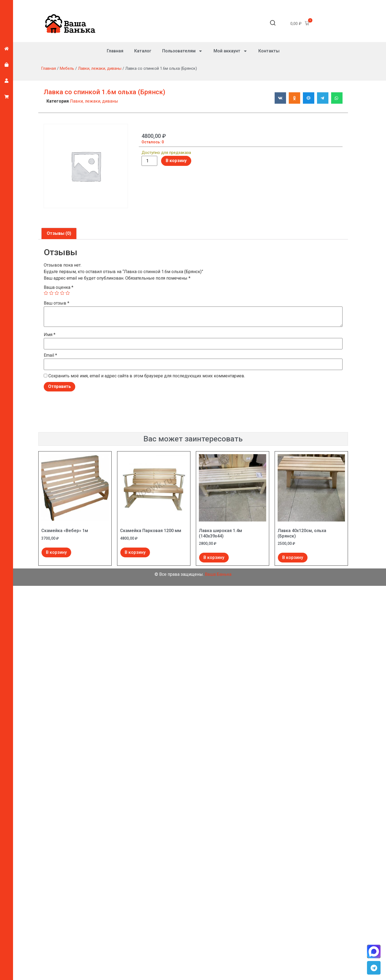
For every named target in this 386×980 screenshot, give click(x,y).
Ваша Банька (218, 574)
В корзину (176, 161)
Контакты (269, 51)
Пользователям (182, 51)
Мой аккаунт (230, 51)
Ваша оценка (59, 287)
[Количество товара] (149, 161)
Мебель (67, 68)
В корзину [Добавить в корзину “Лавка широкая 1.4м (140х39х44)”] (214, 557)
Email (50, 355)
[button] (273, 24)
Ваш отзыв (57, 303)
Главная (115, 51)
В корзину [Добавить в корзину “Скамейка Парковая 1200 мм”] (135, 552)
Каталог (143, 51)
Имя (50, 335)
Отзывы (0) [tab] (59, 233)
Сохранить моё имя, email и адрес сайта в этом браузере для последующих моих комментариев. (147, 376)
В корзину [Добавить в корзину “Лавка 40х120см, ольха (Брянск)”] (293, 557)
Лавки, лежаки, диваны (100, 68)
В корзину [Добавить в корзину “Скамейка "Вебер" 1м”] (56, 552)
